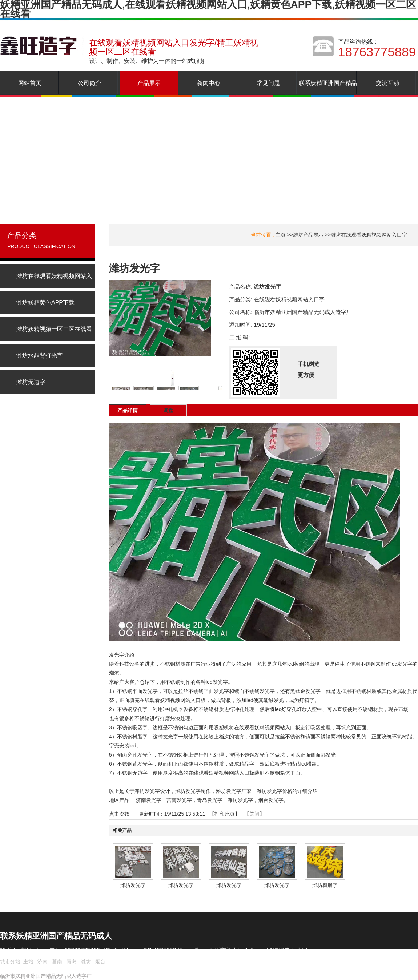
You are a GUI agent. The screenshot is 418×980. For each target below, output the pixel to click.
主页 (281, 235)
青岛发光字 (210, 800)
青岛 (72, 961)
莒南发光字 (179, 800)
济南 (43, 961)
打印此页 (225, 814)
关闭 (254, 814)
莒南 (57, 961)
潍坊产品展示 (308, 235)
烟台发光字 (271, 800)
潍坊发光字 (240, 800)
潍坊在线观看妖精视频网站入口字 (369, 235)
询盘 (168, 410)
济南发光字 (149, 800)
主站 (28, 961)
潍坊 (86, 961)
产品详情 (128, 410)
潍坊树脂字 (325, 885)
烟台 (100, 961)
